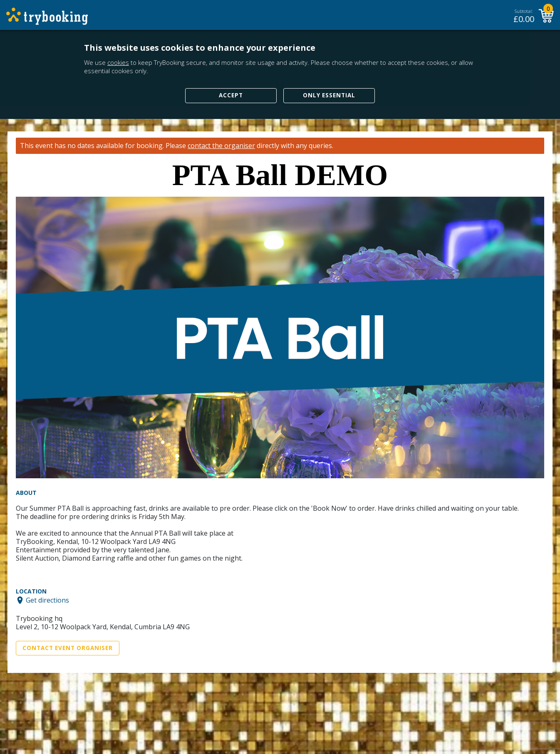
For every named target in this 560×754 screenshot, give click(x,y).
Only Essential (329, 95)
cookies (118, 62)
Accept (231, 95)
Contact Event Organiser (68, 648)
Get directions (47, 600)
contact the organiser (221, 146)
